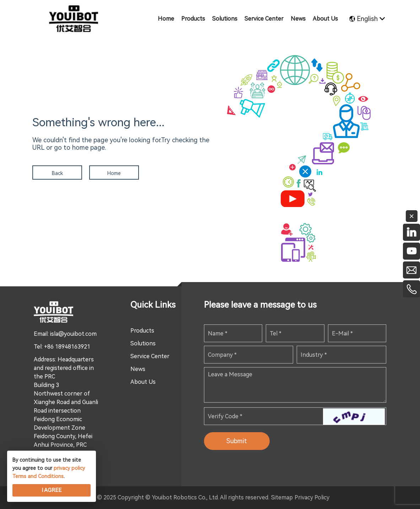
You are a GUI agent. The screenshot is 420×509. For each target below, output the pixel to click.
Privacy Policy (312, 497)
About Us (143, 382)
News (138, 369)
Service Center (150, 356)
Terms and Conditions (38, 476)
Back (57, 173)
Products (142, 331)
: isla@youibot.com (72, 334)
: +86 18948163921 (66, 347)
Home (114, 173)
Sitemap (282, 497)
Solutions (143, 343)
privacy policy (69, 468)
